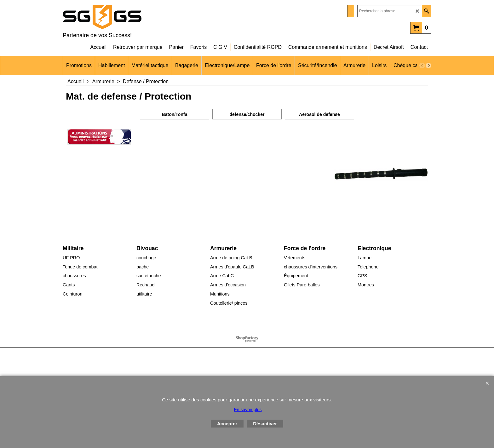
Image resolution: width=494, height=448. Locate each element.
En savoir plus (248, 410)
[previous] (422, 66)
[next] (428, 66)
